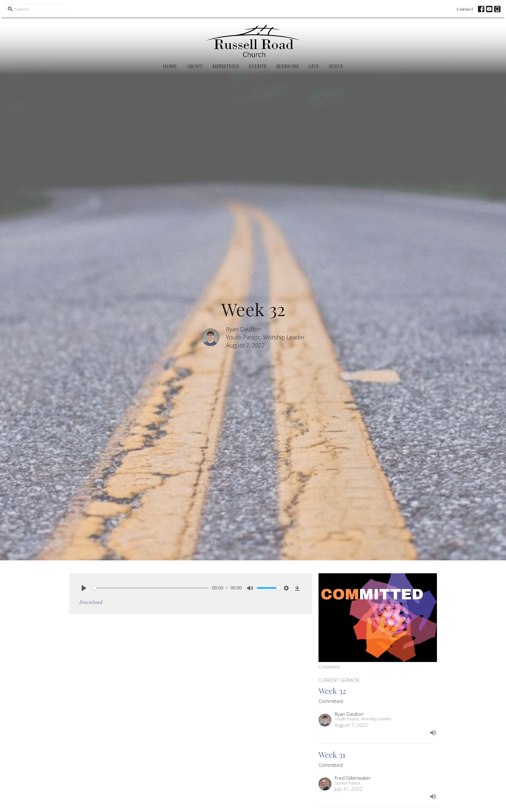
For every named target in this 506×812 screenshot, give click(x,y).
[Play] (84, 588)
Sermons (288, 66)
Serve (336, 66)
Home (170, 66)
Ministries (226, 66)
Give (314, 66)
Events (258, 66)
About (195, 66)
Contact (465, 9)
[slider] (151, 588)
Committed (254, 543)
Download (91, 602)
